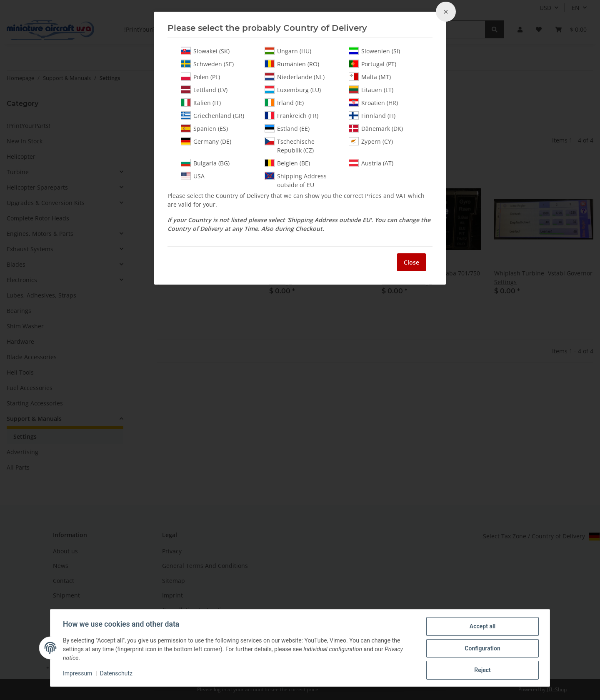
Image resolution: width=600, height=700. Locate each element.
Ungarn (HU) (288, 51)
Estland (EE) (287, 128)
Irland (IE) (284, 102)
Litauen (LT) (371, 90)
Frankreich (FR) (291, 115)
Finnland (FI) (372, 115)
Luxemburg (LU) (293, 90)
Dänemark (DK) (376, 128)
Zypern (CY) (371, 141)
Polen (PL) (200, 77)
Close (411, 262)
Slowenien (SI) (374, 51)
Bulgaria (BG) (205, 163)
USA (193, 176)
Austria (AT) (371, 163)
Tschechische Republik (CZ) (290, 146)
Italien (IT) (201, 102)
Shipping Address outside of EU (296, 180)
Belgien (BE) (287, 163)
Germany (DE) (206, 141)
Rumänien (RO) (292, 64)
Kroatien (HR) (373, 102)
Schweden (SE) (207, 64)
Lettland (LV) (204, 90)
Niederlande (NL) (295, 77)
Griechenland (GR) (212, 115)
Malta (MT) (370, 77)
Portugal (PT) (372, 64)
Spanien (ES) (204, 128)
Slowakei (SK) (205, 51)
